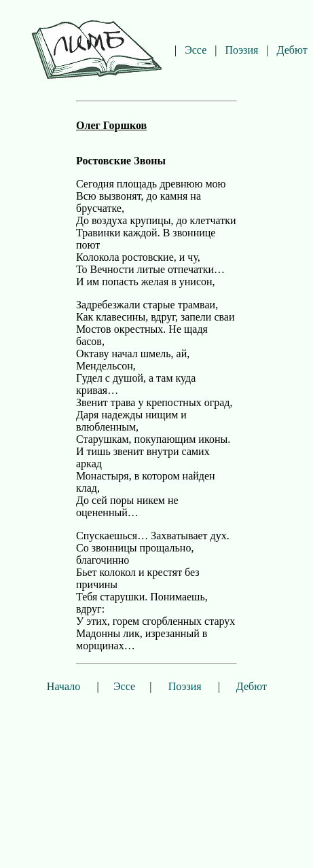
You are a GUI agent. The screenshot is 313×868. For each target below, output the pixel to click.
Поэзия (241, 50)
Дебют (292, 50)
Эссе (196, 50)
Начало (63, 686)
